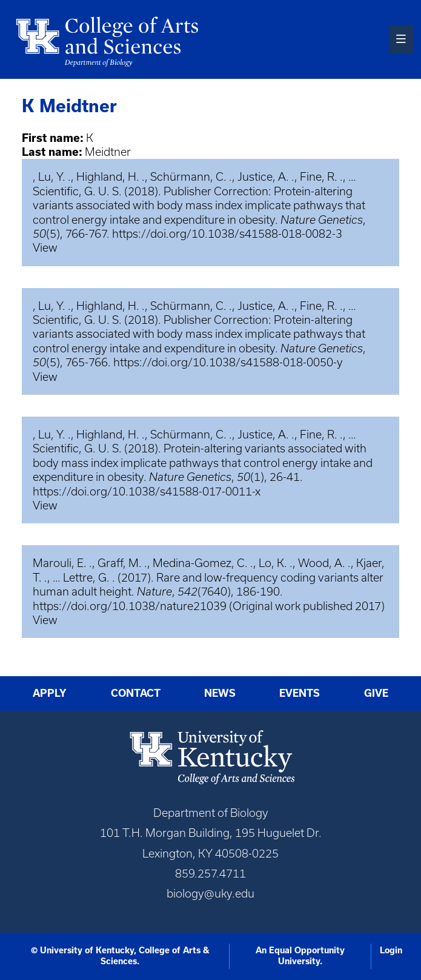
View (45, 248)
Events (300, 693)
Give (376, 693)
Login (391, 950)
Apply (50, 693)
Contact (136, 693)
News (220, 693)
